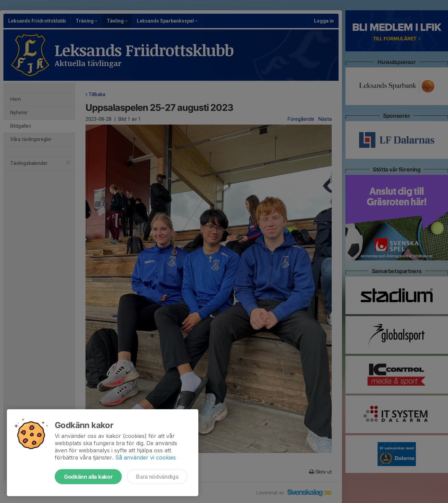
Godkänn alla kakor (88, 477)
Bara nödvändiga (157, 477)
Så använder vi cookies (146, 457)
